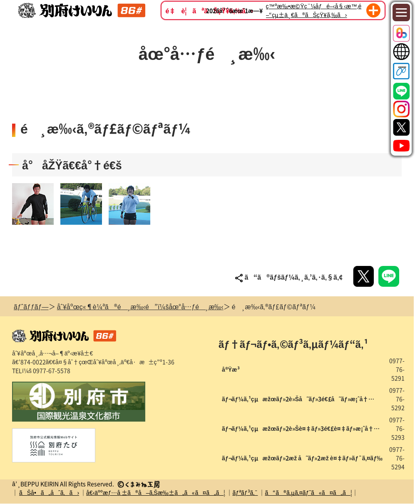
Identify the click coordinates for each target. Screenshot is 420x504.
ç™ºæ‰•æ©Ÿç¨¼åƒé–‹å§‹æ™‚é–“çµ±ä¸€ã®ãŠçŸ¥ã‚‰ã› (314, 10)
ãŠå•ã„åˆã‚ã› (49, 492)
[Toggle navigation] (401, 13)
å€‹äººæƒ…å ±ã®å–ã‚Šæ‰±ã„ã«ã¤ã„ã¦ (156, 492)
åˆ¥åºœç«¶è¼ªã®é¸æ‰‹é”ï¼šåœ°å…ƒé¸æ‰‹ (140, 306)
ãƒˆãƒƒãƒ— (31, 306)
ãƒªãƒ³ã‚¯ (245, 492)
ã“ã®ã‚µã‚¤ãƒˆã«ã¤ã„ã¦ (308, 492)
